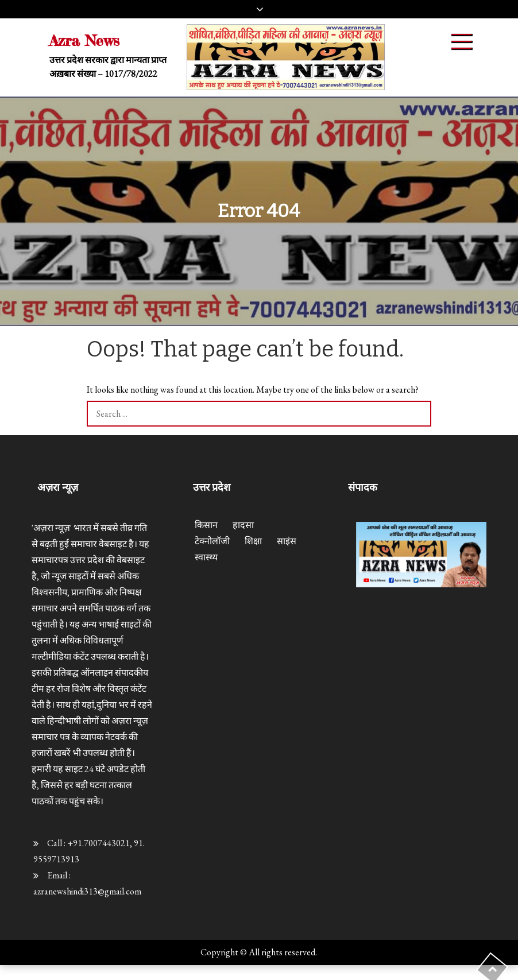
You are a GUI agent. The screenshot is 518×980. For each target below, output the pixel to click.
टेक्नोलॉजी (212, 541)
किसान (206, 525)
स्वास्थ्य (206, 557)
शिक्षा (253, 541)
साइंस (287, 541)
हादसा (243, 525)
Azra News (84, 40)
